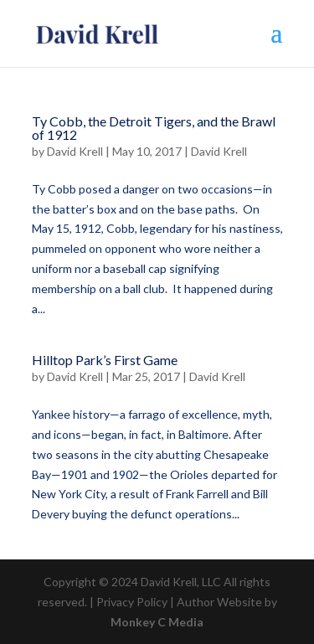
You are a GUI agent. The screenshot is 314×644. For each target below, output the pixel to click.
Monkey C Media (157, 622)
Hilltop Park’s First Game (105, 360)
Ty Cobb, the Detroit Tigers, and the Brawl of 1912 (154, 128)
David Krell (75, 151)
